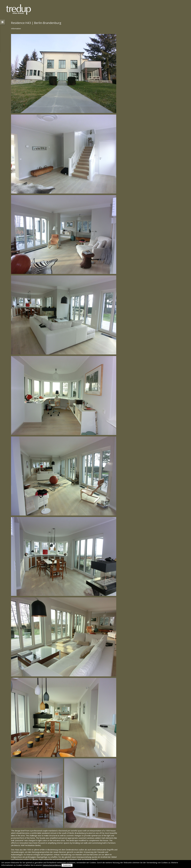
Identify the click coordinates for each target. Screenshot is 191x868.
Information (16, 28)
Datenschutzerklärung (52, 865)
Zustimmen (67, 865)
